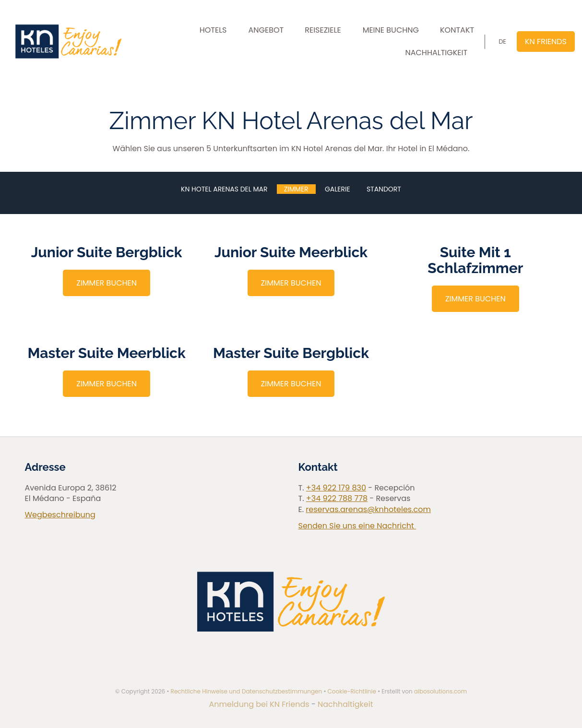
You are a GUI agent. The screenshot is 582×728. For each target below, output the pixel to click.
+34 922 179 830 (336, 488)
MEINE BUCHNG (391, 30)
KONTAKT (457, 30)
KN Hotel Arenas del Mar (224, 189)
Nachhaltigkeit (345, 704)
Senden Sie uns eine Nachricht (357, 526)
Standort (384, 189)
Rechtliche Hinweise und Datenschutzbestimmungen (247, 691)
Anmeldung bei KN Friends (260, 704)
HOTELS (213, 30)
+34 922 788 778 (337, 498)
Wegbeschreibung (60, 515)
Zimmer (296, 189)
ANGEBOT (266, 30)
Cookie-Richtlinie (352, 691)
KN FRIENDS (546, 42)
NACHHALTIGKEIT (436, 53)
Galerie (338, 189)
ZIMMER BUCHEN (107, 283)
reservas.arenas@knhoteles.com (368, 509)
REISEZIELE (323, 30)
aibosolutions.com (440, 691)
